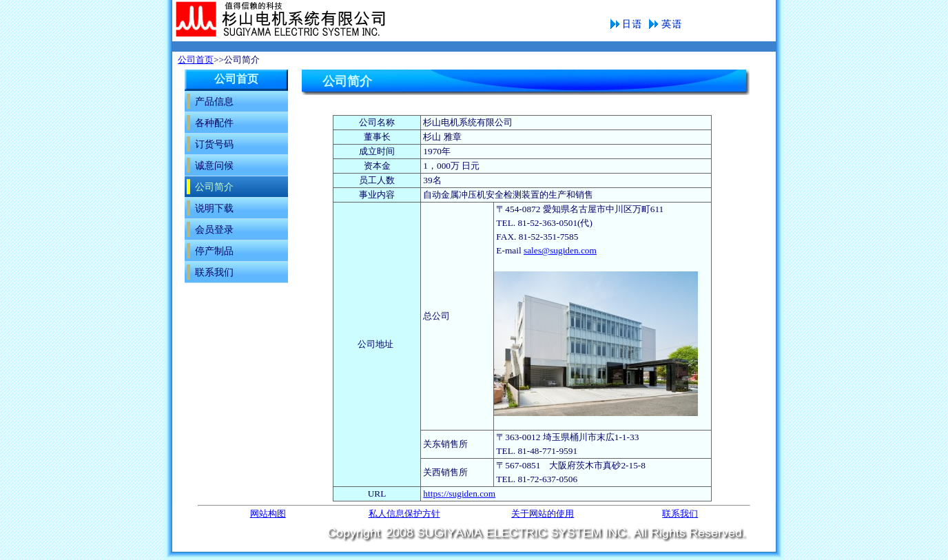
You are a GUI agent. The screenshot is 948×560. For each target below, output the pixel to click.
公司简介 (312, 21)
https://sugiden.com (459, 494)
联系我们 (680, 514)
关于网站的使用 (543, 514)
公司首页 (196, 60)
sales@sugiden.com (560, 250)
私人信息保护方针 (404, 514)
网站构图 (268, 514)
